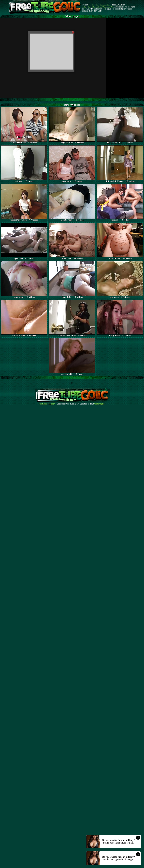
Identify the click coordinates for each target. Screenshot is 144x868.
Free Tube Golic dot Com (101, 5)
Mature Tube (87, 7)
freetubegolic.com (47, 404)
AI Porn (111, 7)
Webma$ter (100, 404)
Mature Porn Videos (100, 7)
